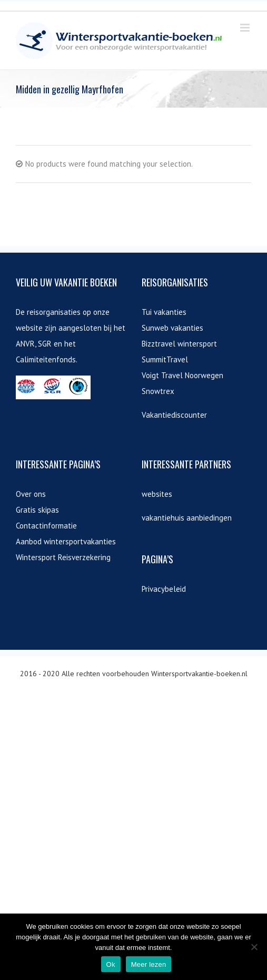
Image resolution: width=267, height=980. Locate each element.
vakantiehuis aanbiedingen (187, 518)
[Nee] (254, 947)
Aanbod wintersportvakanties (66, 541)
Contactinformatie (46, 526)
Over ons (31, 494)
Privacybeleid (164, 589)
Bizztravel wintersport (179, 344)
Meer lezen (149, 964)
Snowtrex (158, 391)
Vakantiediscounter (174, 415)
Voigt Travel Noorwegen (182, 375)
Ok (111, 964)
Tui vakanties (164, 312)
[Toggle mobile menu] (246, 28)
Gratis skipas (37, 510)
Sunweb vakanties (172, 328)
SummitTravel (165, 359)
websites (157, 494)
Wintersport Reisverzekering (63, 557)
